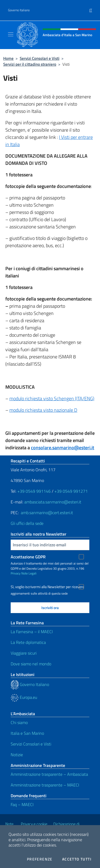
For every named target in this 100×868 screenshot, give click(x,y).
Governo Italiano (19, 10)
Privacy (16, 573)
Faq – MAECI (22, 804)
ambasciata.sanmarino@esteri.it (53, 502)
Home (8, 58)
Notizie (17, 755)
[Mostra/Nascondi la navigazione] (11, 34)
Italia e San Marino (27, 733)
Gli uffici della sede (27, 523)
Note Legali (29, 573)
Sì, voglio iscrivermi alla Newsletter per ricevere (47, 587)
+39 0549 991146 (34, 491)
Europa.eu (24, 697)
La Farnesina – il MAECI (32, 632)
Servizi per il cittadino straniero (30, 64)
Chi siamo (19, 722)
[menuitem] (91, 8)
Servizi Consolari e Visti (40, 58)
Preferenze (40, 859)
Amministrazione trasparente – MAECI (45, 785)
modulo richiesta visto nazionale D (43, 410)
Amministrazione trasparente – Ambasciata (49, 774)
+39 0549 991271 (71, 491)
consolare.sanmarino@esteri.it (63, 448)
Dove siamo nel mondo (31, 664)
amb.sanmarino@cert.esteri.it (47, 513)
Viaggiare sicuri (24, 653)
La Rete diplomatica (28, 642)
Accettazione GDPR (28, 557)
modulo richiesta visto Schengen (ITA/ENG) (52, 398)
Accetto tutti (77, 859)
